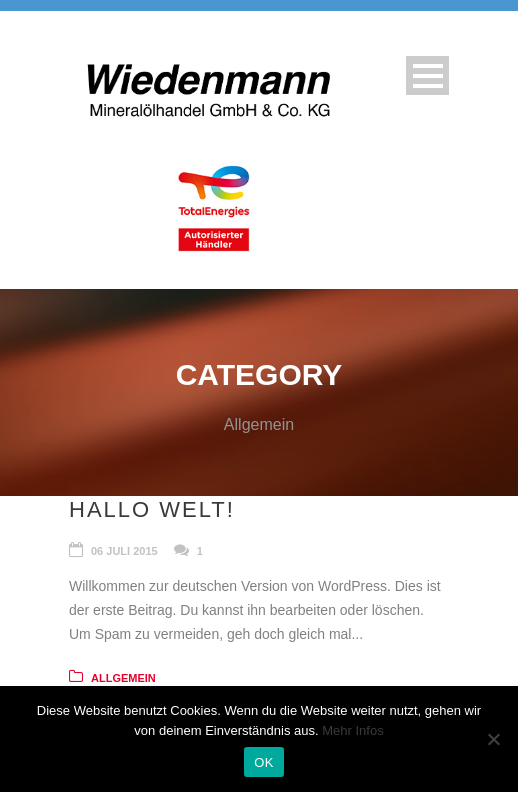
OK (263, 762)
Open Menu (427, 75)
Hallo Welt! (152, 509)
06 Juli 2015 (124, 551)
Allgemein (123, 678)
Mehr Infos (352, 730)
